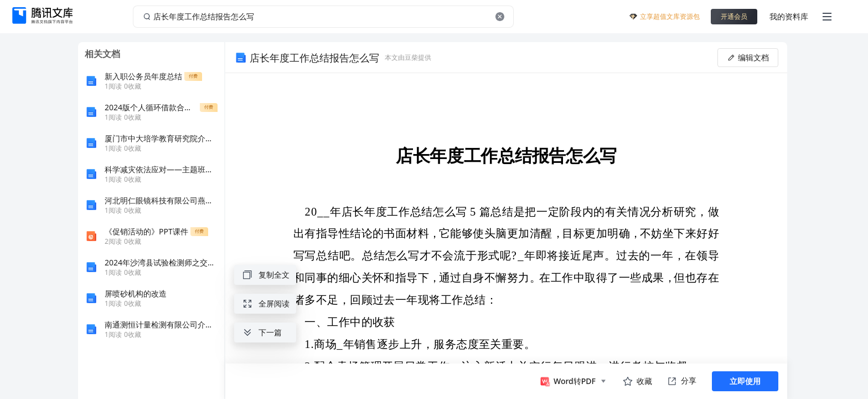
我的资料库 (789, 16)
